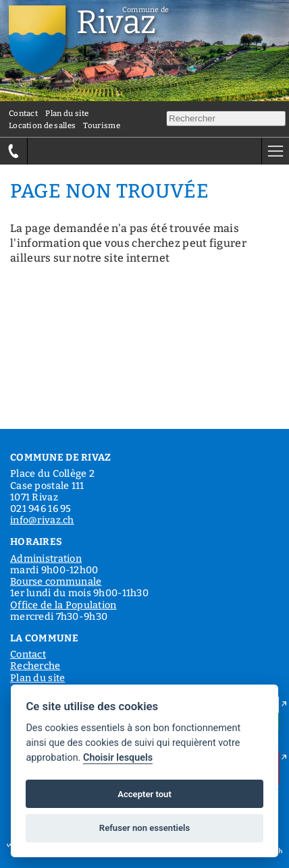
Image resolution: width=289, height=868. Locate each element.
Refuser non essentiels (144, 828)
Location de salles (42, 125)
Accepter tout (144, 794)
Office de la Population (63, 605)
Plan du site (67, 113)
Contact (23, 113)
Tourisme (101, 125)
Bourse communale (56, 582)
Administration (46, 559)
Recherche (35, 666)
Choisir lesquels (118, 758)
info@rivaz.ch (42, 520)
